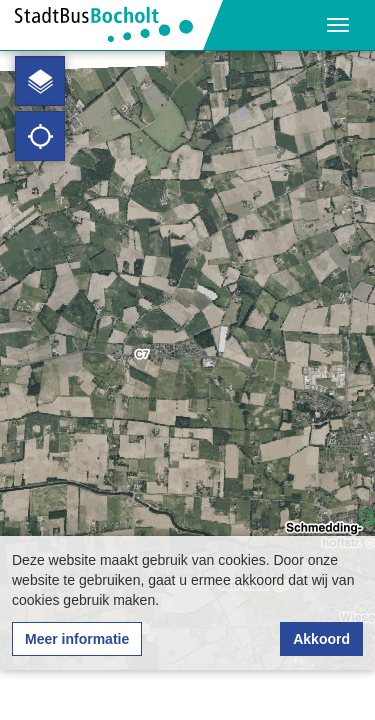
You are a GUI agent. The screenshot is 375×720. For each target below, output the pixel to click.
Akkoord (321, 639)
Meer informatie (77, 639)
